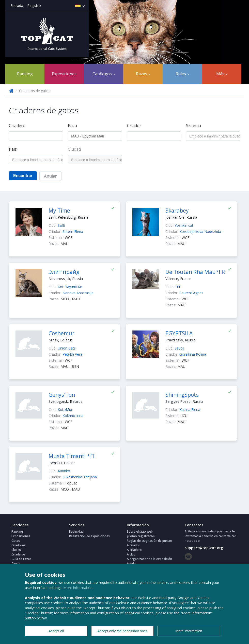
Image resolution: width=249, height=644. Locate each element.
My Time (59, 211)
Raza (72, 126)
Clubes (16, 550)
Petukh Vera (72, 354)
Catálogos (104, 74)
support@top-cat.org (204, 548)
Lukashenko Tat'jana (80, 477)
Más (222, 74)
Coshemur (61, 333)
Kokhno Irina (73, 416)
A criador (133, 545)
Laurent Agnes (191, 293)
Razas (143, 74)
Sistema (193, 126)
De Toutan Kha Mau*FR (195, 272)
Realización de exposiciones (89, 536)
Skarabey (177, 211)
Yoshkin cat (184, 225)
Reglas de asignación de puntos (150, 541)
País (13, 149)
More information (78, 588)
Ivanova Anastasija (78, 293)
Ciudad (74, 149)
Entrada (17, 5)
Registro (34, 5)
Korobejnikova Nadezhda (200, 231)
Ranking (25, 74)
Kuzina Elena (190, 410)
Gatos (16, 541)
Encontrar (23, 176)
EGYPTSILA (179, 333)
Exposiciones (64, 74)
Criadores (18, 545)
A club (131, 554)
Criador (134, 126)
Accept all (56, 631)
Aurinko (64, 471)
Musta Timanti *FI (72, 456)
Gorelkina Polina (193, 354)
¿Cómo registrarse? (141, 536)
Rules (182, 74)
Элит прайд (64, 272)
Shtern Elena (73, 231)
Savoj (179, 348)
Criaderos (18, 554)
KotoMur (65, 410)
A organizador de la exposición (149, 559)
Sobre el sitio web (140, 532)
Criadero (17, 126)
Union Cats (67, 348)
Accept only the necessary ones (122, 631)
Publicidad (76, 532)
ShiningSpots (182, 395)
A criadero (134, 550)
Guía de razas (21, 559)
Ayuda (16, 563)
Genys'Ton (62, 395)
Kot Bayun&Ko (70, 287)
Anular (50, 176)
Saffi (61, 225)
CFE (178, 287)
